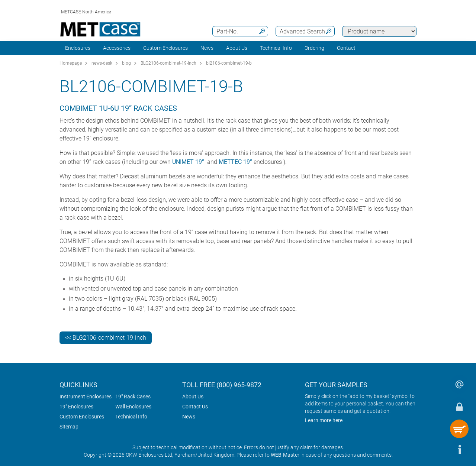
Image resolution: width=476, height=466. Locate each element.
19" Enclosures (76, 407)
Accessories (117, 48)
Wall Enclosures (133, 407)
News (207, 48)
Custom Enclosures (165, 48)
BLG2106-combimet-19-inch (168, 63)
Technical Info (131, 417)
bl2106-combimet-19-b (229, 63)
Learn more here (324, 420)
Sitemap (69, 427)
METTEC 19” (235, 162)
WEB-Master (285, 455)
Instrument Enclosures (86, 397)
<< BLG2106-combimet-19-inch (106, 338)
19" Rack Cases (133, 397)
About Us (193, 397)
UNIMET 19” (188, 162)
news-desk (102, 63)
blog (126, 63)
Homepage (71, 63)
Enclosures (78, 48)
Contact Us (195, 407)
